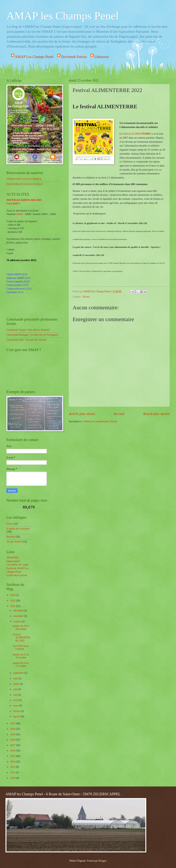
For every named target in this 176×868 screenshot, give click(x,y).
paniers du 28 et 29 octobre (21, 628)
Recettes (11, 537)
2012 (13, 767)
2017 (13, 745)
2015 (13, 756)
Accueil (119, 414)
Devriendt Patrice (74, 57)
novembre (19, 616)
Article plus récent (82, 414)
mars (16, 706)
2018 (13, 740)
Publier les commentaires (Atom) (100, 421)
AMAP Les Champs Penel (34, 57)
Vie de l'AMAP (14, 542)
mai (16, 695)
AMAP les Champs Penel (63, 16)
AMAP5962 (13, 558)
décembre (19, 611)
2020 (13, 729)
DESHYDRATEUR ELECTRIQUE (25, 184)
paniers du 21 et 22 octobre (21, 656)
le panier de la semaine (18, 529)
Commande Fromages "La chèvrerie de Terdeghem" (33, 335)
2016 (13, 751)
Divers (86, 297)
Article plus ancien (156, 414)
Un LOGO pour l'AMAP (21, 648)
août (16, 678)
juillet (17, 684)
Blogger (102, 861)
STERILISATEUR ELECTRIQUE (24, 179)
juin (16, 689)
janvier (17, 716)
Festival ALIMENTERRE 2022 (21, 638)
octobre (18, 622)
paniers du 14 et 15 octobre (21, 665)
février (17, 711)
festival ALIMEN (137, 134)
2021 (13, 723)
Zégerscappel (13, 561)
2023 (13, 601)
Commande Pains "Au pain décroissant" (27, 340)
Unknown (101, 57)
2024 (13, 595)
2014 (13, 762)
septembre (19, 673)
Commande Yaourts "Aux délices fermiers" (28, 330)
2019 (13, 734)
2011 (13, 772)
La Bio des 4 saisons (17, 575)
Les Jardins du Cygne (17, 565)
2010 (13, 778)
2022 (13, 606)
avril (16, 700)
